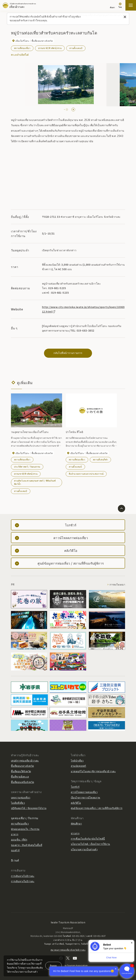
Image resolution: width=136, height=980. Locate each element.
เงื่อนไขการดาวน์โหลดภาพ (86, 797)
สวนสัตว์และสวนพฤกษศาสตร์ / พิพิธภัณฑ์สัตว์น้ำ (35, 482)
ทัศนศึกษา (76, 824)
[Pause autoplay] (73, 110)
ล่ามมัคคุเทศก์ (78, 766)
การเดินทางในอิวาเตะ (23, 881)
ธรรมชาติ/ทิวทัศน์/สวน (50, 48)
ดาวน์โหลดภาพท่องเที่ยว (84, 792)
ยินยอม (53, 965)
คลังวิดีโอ (76, 803)
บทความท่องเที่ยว (21, 797)
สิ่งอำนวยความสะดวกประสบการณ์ (86, 474)
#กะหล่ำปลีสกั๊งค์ (20, 55)
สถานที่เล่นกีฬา (100, 459)
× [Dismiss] (132, 943)
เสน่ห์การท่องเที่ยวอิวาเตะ (25, 761)
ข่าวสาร (75, 833)
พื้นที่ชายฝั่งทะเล (20, 777)
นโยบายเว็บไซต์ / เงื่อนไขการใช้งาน (90, 844)
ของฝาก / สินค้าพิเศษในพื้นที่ (27, 845)
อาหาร (15, 834)
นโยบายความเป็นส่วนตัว (84, 849)
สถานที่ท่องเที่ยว (22, 48)
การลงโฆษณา (117, 584)
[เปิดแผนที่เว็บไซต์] (131, 5)
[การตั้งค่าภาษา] (120, 6)
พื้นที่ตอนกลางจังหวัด (22, 766)
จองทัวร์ (15, 850)
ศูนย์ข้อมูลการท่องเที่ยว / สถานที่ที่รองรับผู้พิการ (97, 808)
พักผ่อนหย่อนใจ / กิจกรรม (25, 829)
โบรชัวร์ (75, 787)
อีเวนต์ (15, 860)
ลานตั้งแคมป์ (76, 48)
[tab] (65, 110)
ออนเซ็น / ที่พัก (19, 840)
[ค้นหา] (112, 6)
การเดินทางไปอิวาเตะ (23, 876)
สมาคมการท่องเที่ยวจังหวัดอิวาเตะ (68, 950)
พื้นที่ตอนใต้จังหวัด (21, 771)
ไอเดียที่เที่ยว (18, 803)
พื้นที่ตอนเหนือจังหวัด (22, 782)
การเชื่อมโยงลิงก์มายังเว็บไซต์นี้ (88, 839)
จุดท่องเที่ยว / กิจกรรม (25, 818)
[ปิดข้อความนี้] (125, 17)
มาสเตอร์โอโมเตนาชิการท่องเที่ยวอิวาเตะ (93, 771)
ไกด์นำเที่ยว (77, 761)
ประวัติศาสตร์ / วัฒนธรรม (27, 467)
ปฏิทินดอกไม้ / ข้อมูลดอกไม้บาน (29, 808)
